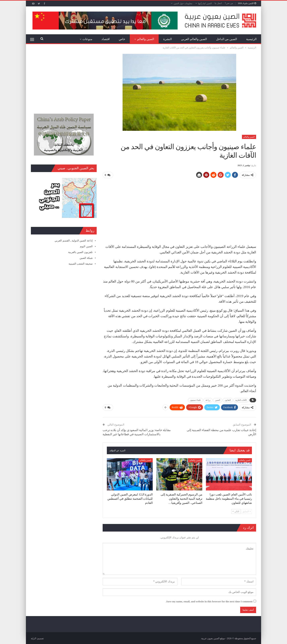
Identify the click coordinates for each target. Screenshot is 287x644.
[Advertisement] (179, 210)
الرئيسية (251, 39)
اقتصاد (106, 39)
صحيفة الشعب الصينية (81, 264)
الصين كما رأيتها (205, 3)
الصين (218, 400)
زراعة (208, 400)
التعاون (228, 400)
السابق (247, 511)
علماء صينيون (196, 400)
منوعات (87, 39)
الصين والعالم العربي (194, 39)
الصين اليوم (86, 246)
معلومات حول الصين (183, 3)
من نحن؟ (229, 3)
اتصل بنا (218, 3)
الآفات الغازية (241, 400)
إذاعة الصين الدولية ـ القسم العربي (74, 241)
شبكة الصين (86, 258)
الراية (33, 638)
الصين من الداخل (227, 39)
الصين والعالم (146, 39)
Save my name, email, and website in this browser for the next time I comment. (209, 601)
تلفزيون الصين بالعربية (80, 252)
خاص (122, 39)
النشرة (168, 39)
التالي (236, 511)
